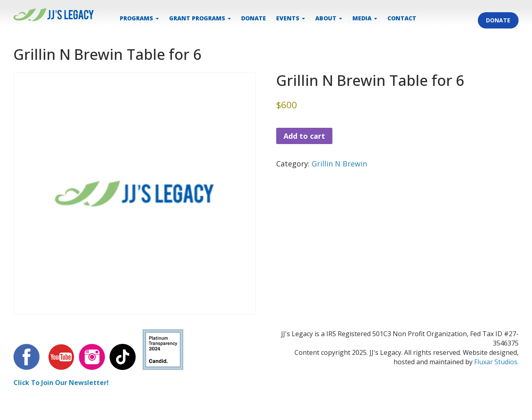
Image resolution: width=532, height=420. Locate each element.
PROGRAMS (139, 18)
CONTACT (402, 18)
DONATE (254, 18)
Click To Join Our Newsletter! (61, 383)
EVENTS (291, 18)
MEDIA (365, 18)
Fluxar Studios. (496, 362)
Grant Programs (200, 18)
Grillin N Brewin (339, 164)
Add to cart (304, 136)
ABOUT (329, 18)
